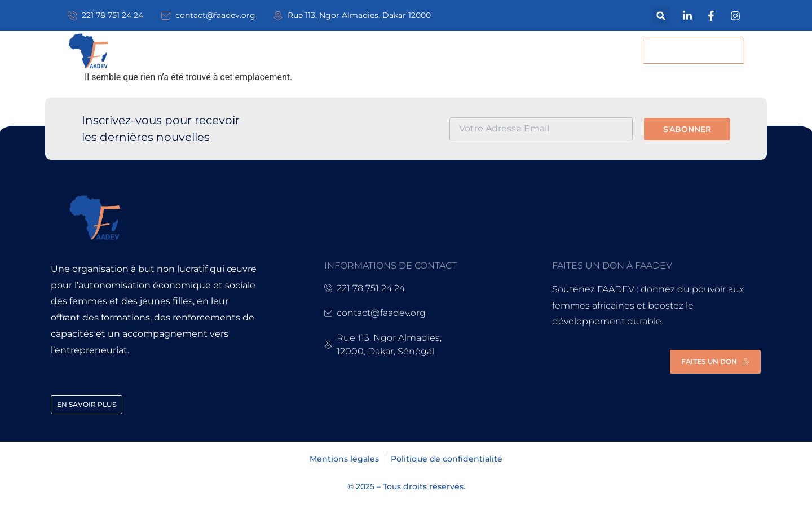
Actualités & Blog (424, 51)
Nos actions (321, 51)
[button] (661, 16)
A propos (237, 51)
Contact (519, 51)
